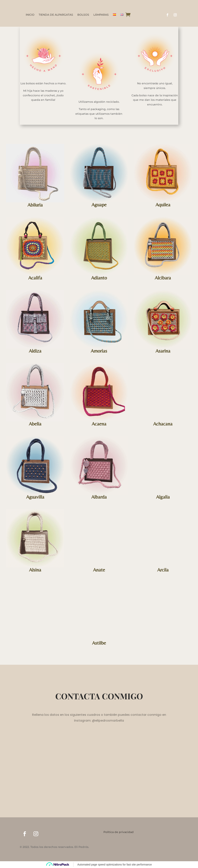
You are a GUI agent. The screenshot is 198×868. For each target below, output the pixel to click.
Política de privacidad (119, 832)
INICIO (30, 15)
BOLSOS (83, 15)
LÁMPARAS (101, 15)
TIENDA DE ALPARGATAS (56, 15)
